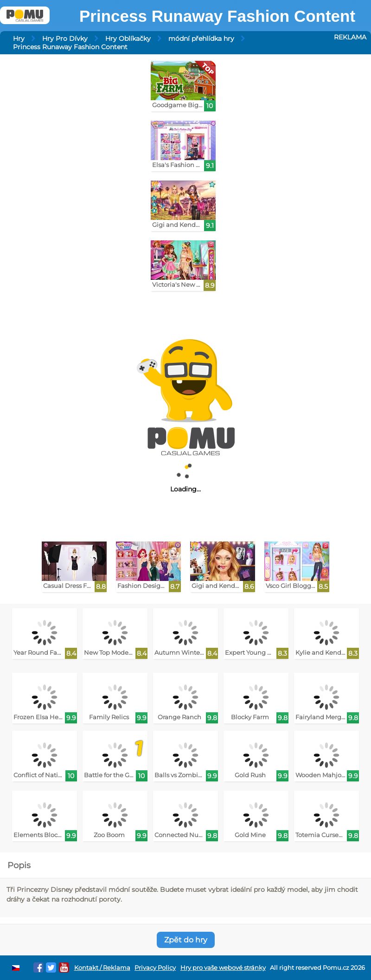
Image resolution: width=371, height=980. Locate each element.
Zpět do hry (186, 940)
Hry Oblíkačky (128, 39)
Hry (19, 39)
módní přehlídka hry (201, 39)
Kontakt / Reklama (102, 968)
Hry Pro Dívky (65, 39)
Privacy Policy (155, 968)
